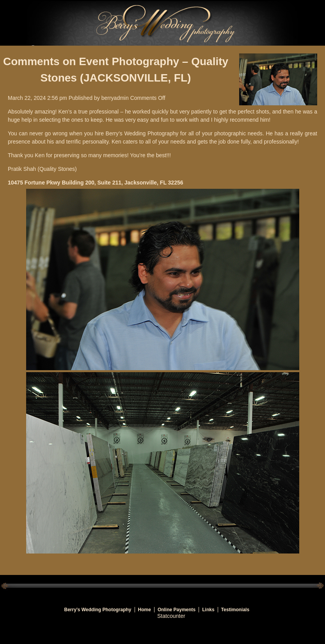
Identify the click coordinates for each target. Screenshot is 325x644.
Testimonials (235, 610)
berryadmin (115, 98)
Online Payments (177, 610)
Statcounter (171, 616)
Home (145, 610)
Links (208, 610)
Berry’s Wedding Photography (98, 610)
